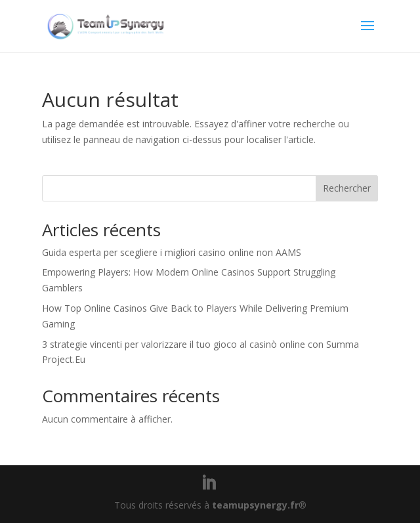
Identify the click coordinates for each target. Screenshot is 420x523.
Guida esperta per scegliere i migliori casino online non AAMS (172, 252)
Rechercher (347, 188)
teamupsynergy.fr (255, 505)
